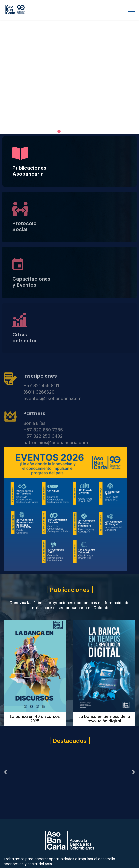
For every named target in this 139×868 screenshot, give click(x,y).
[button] (59, 131)
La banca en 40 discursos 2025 (35, 719)
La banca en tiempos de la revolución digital (104, 719)
